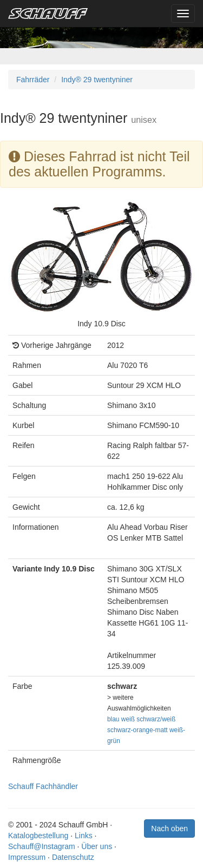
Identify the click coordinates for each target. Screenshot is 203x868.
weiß (128, 719)
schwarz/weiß (156, 719)
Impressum (27, 857)
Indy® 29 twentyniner (97, 80)
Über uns (97, 846)
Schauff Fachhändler (43, 786)
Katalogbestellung (38, 836)
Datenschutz (73, 857)
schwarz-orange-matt (137, 730)
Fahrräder (33, 80)
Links (84, 836)
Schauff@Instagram (42, 846)
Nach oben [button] (169, 828)
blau (113, 719)
